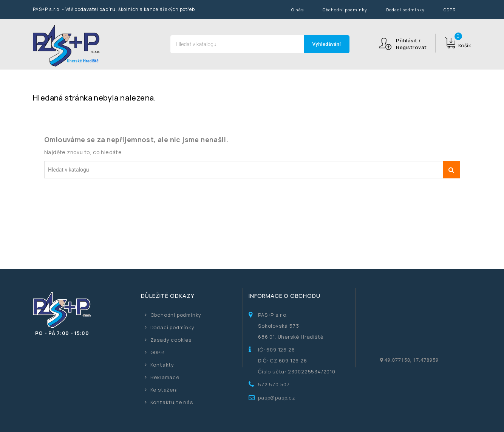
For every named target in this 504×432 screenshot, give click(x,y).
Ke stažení (164, 390)
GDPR (450, 10)
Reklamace (165, 377)
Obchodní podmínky (345, 10)
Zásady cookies (171, 340)
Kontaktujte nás (172, 402)
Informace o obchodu (284, 296)
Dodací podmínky (405, 10)
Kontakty (162, 365)
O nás (298, 10)
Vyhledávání (327, 44)
